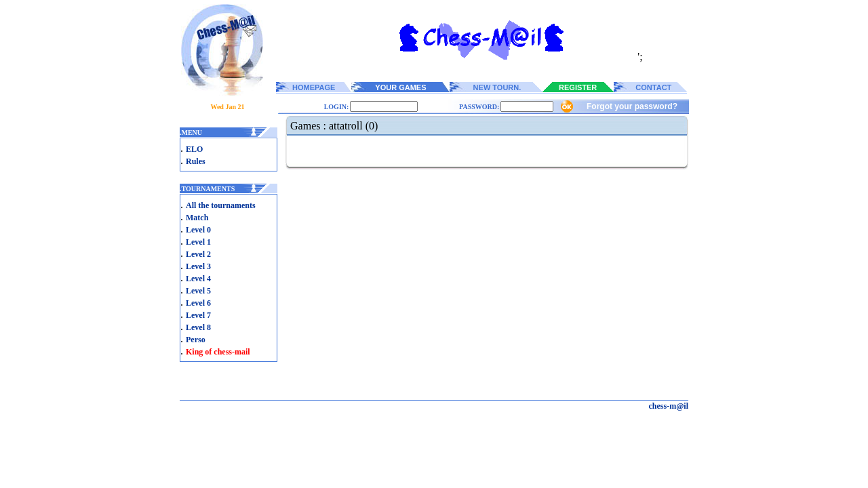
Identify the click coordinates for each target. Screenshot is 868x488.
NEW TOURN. (497, 87)
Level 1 (198, 242)
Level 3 (198, 266)
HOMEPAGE (314, 87)
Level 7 (198, 315)
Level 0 (198, 230)
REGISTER (578, 87)
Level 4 (198, 279)
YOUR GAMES (400, 87)
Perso (196, 340)
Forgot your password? (632, 106)
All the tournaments (221, 205)
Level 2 (198, 254)
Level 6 (198, 303)
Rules (196, 161)
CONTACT (653, 87)
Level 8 (198, 327)
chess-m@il (669, 406)
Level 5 (198, 291)
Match (197, 218)
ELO (194, 149)
